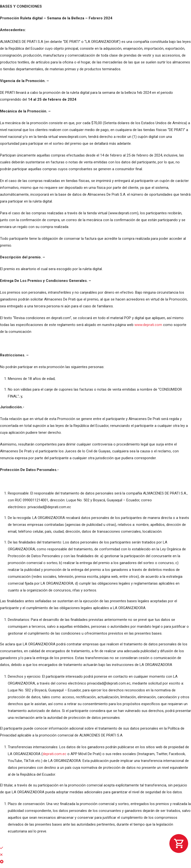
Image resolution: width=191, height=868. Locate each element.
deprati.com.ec (54, 754)
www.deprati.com (148, 325)
